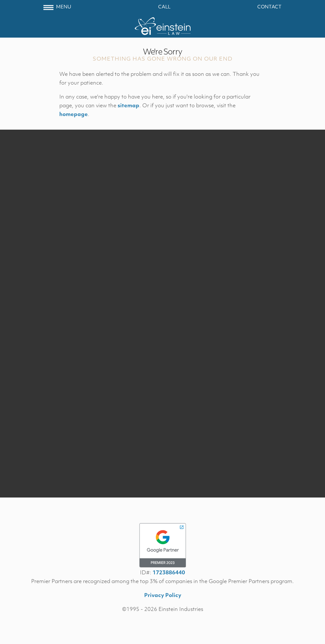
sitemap (128, 106)
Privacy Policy (163, 596)
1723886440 (169, 573)
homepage (74, 115)
